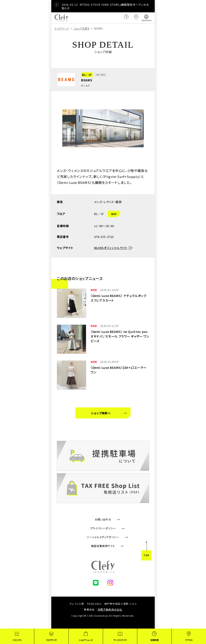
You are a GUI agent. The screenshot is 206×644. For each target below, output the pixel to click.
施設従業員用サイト (103, 546)
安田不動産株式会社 (110, 609)
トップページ (62, 28)
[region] (103, 29)
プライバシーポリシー (103, 528)
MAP (114, 214)
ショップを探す (82, 28)
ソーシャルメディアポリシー (103, 537)
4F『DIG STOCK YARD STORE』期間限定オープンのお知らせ (105, 6)
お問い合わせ (103, 519)
